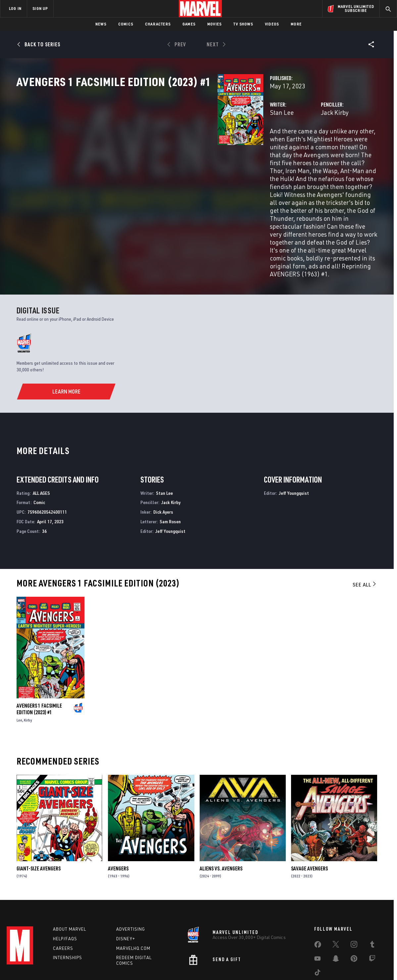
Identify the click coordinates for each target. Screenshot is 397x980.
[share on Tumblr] (372, 908)
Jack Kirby (265, 141)
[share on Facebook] (318, 909)
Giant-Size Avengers (39, 828)
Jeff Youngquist (170, 490)
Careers (63, 910)
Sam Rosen (170, 481)
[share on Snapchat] (336, 922)
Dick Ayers (163, 471)
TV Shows (243, 24)
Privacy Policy (73, 964)
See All (365, 544)
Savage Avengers (309, 828)
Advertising (131, 892)
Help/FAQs (65, 901)
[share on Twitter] (336, 908)
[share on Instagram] (354, 908)
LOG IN (15, 8)
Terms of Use (43, 964)
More (296, 24)
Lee (19, 680)
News (101, 24)
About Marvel (70, 892)
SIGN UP (40, 8)
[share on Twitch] (372, 922)
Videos (272, 24)
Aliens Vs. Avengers (221, 828)
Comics (126, 24)
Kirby (28, 680)
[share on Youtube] (318, 922)
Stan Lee (141, 141)
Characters (158, 24)
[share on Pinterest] (354, 922)
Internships (68, 920)
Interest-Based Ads (313, 964)
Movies (214, 24)
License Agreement (271, 964)
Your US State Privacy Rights (117, 964)
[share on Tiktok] (318, 936)
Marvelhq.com (133, 910)
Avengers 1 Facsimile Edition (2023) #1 (39, 669)
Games (189, 24)
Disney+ (126, 901)
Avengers (118, 828)
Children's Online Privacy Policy (220, 964)
